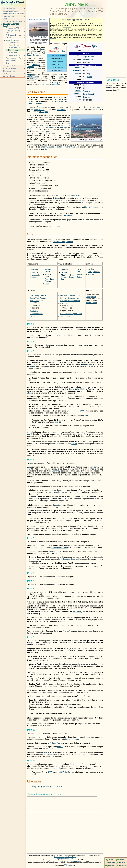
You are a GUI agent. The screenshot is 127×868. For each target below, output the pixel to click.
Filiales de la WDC (12, 28)
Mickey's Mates (94, 272)
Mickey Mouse (90, 207)
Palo (47, 284)
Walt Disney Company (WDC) (11, 25)
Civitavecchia (43, 125)
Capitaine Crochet (70, 559)
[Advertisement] (38, 8)
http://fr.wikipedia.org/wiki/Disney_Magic (65, 857)
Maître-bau (77, 70)
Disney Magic (13, 50)
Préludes (65, 270)
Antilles (74, 444)
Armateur (78, 94)
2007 (32, 115)
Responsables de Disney (15, 58)
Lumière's (34, 270)
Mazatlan (58, 147)
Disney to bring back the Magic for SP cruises (47, 787)
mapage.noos (67, 27)
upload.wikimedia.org (42, 36)
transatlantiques (33, 77)
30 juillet (86, 60)
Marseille (64, 127)
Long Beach (39, 110)
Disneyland (44, 112)
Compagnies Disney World (13, 32)
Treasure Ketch (94, 274)
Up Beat (91, 269)
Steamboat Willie (73, 195)
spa (45, 752)
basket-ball (50, 754)
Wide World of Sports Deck (71, 314)
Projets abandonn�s (13, 35)
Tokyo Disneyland (9, 68)
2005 (31, 107)
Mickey (59, 195)
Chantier (78, 91)
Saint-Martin (55, 85)
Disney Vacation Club (13, 55)
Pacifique (84, 107)
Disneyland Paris (9, 71)
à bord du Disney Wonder (63, 242)
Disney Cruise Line (90, 94)
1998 (92, 57)
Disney (54, 548)
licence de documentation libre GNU (75, 861)
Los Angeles (98, 107)
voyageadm (53, 32)
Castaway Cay (57, 70)
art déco (82, 201)
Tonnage (78, 73)
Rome (64, 125)
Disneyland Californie (11, 66)
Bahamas (86, 97)
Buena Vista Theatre (38, 298)
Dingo (58, 198)
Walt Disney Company (36, 54)
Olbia (68, 123)
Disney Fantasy (57, 67)
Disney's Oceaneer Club (70, 295)
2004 (50, 772)
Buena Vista (62, 548)
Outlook (80, 277)
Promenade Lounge (35, 276)
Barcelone (50, 131)
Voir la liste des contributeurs (65, 858)
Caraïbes (41, 83)
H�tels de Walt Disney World (14, 14)
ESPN (86, 415)
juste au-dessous (72, 739)
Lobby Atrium (91, 297)
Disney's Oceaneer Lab (70, 298)
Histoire (9, 38)
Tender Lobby (91, 303)
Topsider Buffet (48, 275)
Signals (80, 274)
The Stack (34, 316)
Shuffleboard (65, 316)
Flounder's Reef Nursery (70, 301)
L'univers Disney (9, 76)
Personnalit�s (11, 60)
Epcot (5, 19)
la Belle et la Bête (80, 389)
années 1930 (79, 411)
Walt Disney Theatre (38, 295)
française (53, 127)
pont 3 (96, 467)
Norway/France (36, 79)
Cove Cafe (79, 271)
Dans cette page (9, 8)
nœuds (89, 77)
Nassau (45, 85)
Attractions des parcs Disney (13, 21)
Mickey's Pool (55, 743)
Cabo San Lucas (47, 147)
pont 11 (58, 422)
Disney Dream (57, 64)
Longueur (77, 67)
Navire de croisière (90, 51)
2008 (31, 145)
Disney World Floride (11, 11)
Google (65, 864)
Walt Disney (77, 612)
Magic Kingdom (9, 16)
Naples (61, 123)
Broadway (56, 471)
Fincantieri (87, 91)
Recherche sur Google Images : (38, 19)
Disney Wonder (57, 61)
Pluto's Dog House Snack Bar (67, 277)
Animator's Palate (49, 271)
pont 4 (86, 364)
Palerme (55, 121)
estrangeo (53, 39)
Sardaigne (31, 125)
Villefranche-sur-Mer (35, 129)
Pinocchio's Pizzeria (49, 280)
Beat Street (34, 301)
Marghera (31, 67)
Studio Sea (34, 311)
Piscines (64, 303)
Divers (8, 63)
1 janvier (87, 57)
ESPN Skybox (65, 772)
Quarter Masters (36, 314)
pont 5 (29, 469)
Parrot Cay (35, 272)
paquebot (31, 75)
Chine (5, 73)
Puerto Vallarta (70, 147)
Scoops (64, 272)
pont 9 (64, 733)
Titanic (61, 77)
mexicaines (62, 110)
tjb (89, 74)
